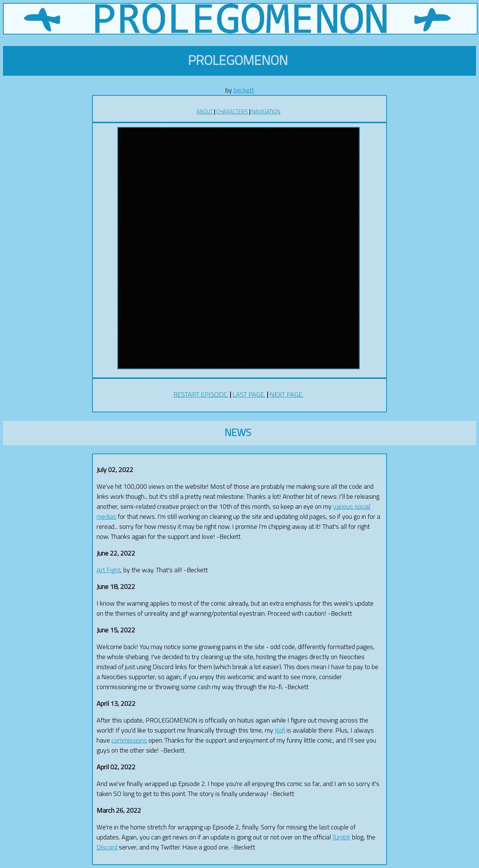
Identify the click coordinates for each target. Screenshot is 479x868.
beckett (244, 90)
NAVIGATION (266, 112)
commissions (129, 740)
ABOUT (205, 112)
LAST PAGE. (249, 394)
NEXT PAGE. (286, 394)
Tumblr (341, 837)
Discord (107, 847)
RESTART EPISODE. (201, 394)
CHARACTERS (232, 112)
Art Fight (108, 570)
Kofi (280, 730)
